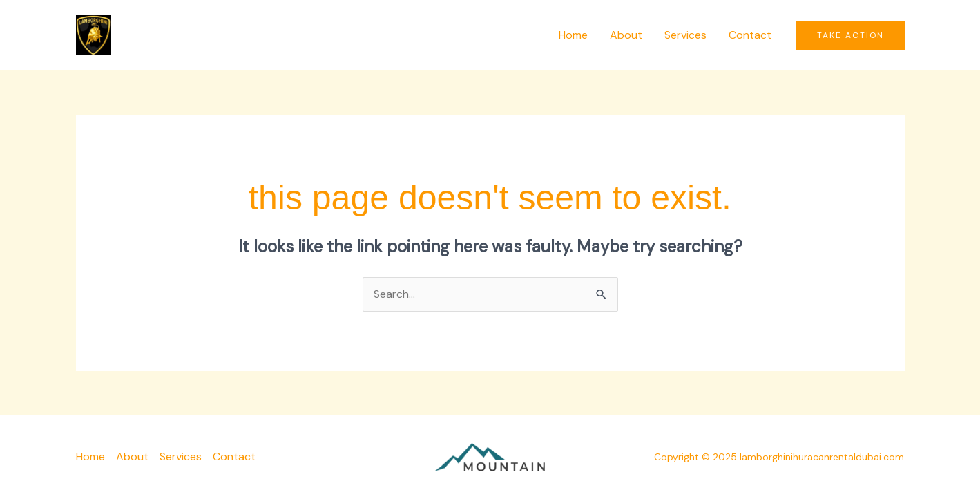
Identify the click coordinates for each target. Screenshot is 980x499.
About (626, 35)
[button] (851, 35)
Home (573, 35)
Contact (750, 35)
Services (685, 35)
